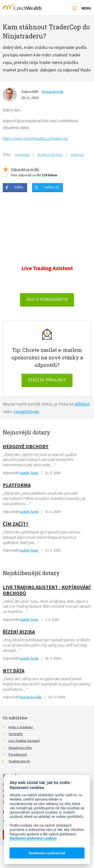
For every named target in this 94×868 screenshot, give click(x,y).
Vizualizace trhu (20, 748)
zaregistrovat (26, 411)
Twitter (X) (51, 187)
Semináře (16, 734)
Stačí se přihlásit (47, 380)
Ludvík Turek (29, 473)
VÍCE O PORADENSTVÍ (47, 299)
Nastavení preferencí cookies (33, 839)
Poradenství (18, 754)
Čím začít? (16, 524)
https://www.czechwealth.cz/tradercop (35, 138)
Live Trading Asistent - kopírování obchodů (47, 590)
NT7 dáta (14, 670)
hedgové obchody (26, 446)
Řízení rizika (19, 632)
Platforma (17, 485)
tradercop (77, 154)
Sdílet (19, 187)
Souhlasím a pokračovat (47, 853)
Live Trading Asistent (24, 741)
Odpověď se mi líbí (25, 169)
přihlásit (82, 404)
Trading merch (19, 761)
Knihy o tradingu (21, 727)
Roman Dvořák (53, 92)
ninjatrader (22, 154)
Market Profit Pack (50, 154)
